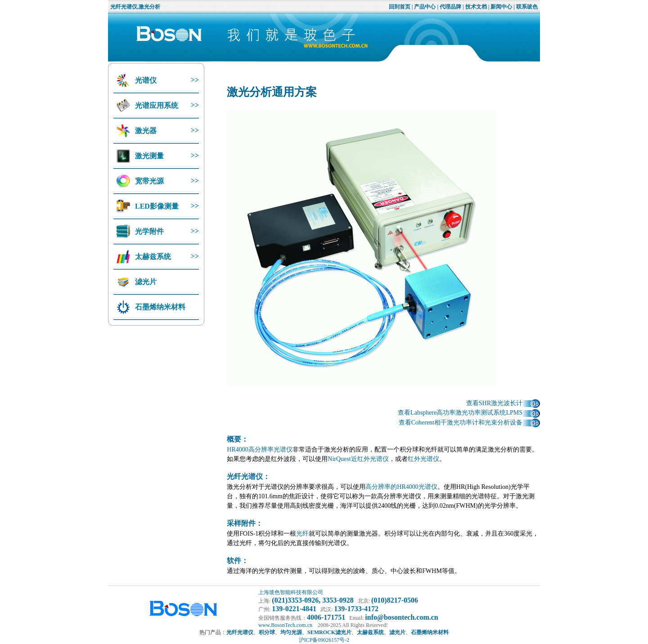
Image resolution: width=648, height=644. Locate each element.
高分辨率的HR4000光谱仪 (401, 487)
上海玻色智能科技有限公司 (291, 592)
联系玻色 (527, 7)
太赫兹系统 (152, 257)
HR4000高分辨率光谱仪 (259, 449)
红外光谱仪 (423, 459)
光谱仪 (145, 80)
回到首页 (400, 7)
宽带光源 (148, 181)
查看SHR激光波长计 (503, 403)
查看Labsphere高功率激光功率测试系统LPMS (469, 413)
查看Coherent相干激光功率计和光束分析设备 (469, 423)
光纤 (302, 534)
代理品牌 (450, 7)
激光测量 (148, 156)
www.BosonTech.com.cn (285, 625)
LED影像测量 (156, 206)
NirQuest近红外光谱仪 (358, 459)
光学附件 (148, 231)
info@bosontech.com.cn (401, 617)
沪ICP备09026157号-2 (324, 640)
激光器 (145, 131)
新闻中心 (501, 7)
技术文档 (476, 7)
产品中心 (425, 7)
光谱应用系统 (156, 105)
